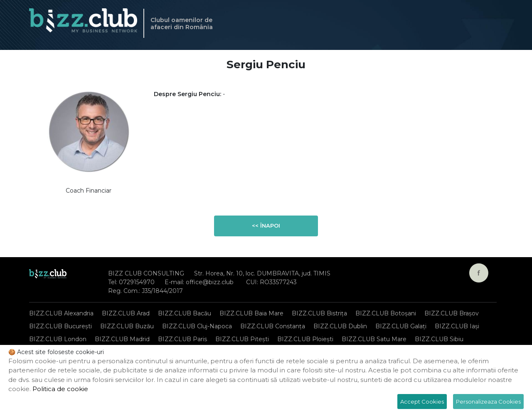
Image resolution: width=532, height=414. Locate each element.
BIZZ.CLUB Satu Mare (374, 339)
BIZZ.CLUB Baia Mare (251, 313)
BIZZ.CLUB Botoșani (386, 313)
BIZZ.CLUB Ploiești (305, 339)
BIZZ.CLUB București (60, 326)
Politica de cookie (60, 389)
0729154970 (137, 282)
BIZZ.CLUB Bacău (185, 313)
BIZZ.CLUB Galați (401, 326)
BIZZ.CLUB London (58, 339)
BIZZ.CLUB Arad (126, 313)
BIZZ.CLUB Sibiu (439, 339)
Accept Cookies (422, 402)
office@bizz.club (210, 282)
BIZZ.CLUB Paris (182, 339)
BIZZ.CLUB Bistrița (319, 313)
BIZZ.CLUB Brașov (452, 313)
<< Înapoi (266, 226)
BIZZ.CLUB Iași (457, 326)
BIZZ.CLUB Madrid (122, 339)
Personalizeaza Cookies (488, 402)
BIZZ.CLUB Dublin (340, 326)
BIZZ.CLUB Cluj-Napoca (197, 326)
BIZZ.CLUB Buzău (127, 326)
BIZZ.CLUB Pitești (242, 339)
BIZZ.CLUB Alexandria (61, 313)
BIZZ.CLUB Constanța (273, 326)
